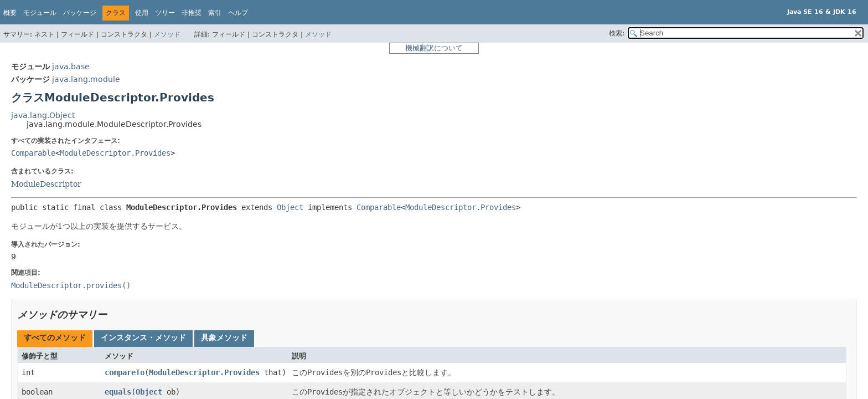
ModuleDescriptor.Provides (115, 153)
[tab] (55, 339)
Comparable (33, 153)
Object (290, 207)
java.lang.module (86, 79)
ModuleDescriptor (46, 184)
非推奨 (192, 13)
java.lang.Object (43, 115)
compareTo (125, 372)
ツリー (165, 13)
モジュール (40, 13)
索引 (215, 13)
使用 (142, 13)
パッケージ (80, 13)
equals (118, 392)
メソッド (167, 34)
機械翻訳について (434, 48)
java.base (71, 66)
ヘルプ (238, 13)
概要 (10, 13)
